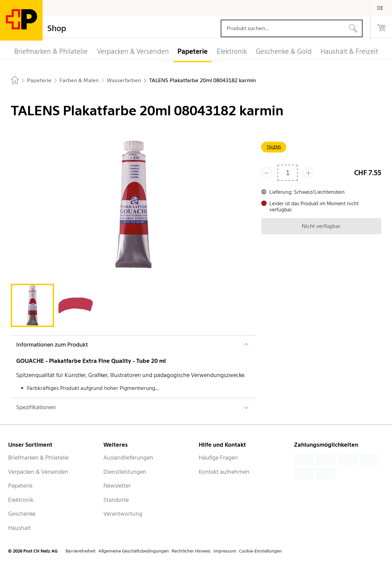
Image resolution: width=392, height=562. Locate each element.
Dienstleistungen (125, 472)
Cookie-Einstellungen (260, 551)
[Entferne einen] (267, 173)
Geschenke (22, 514)
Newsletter (117, 486)
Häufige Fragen (218, 458)
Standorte (116, 500)
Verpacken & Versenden (38, 472)
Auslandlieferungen (128, 458)
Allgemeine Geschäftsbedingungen (134, 551)
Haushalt (19, 528)
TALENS (274, 147)
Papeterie (20, 486)
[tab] (32, 305)
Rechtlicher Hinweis (191, 551)
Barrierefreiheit (81, 551)
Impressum (225, 551)
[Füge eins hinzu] (309, 173)
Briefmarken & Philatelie (38, 458)
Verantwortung (123, 514)
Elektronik (21, 500)
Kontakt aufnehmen (224, 472)
